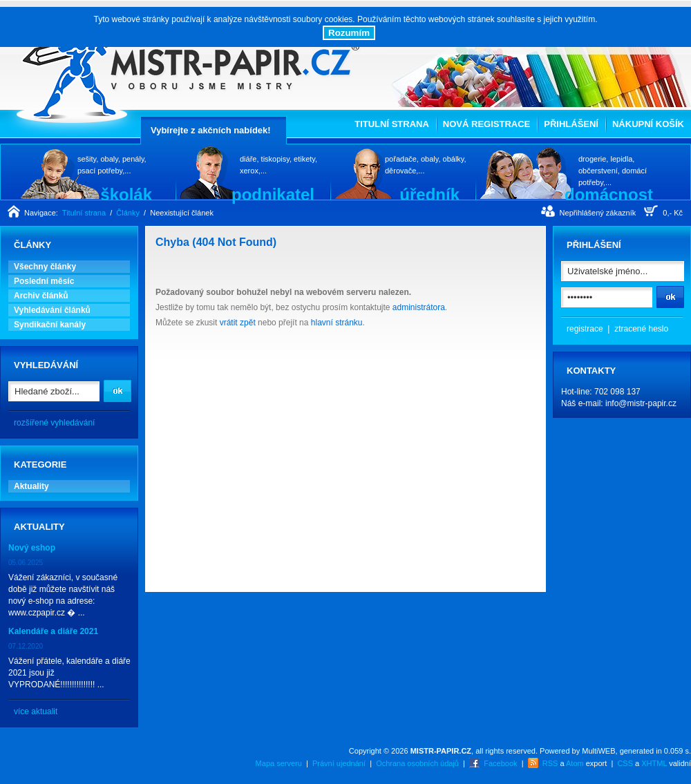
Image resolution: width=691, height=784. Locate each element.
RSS (550, 763)
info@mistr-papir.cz (641, 403)
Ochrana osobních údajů (417, 763)
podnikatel (273, 194)
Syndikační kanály (50, 325)
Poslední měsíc (44, 281)
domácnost (609, 194)
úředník (429, 194)
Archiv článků (41, 296)
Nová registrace (486, 124)
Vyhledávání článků (52, 310)
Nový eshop (32, 548)
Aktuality (31, 486)
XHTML (654, 763)
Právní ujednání (339, 763)
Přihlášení (571, 124)
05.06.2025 (26, 563)
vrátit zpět (238, 323)
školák (126, 194)
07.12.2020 (26, 646)
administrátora (419, 307)
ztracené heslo (641, 329)
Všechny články (45, 267)
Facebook (500, 763)
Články (128, 213)
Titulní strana (392, 124)
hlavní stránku (337, 323)
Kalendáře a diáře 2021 (53, 631)
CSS (625, 763)
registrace (585, 329)
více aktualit (36, 711)
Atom (575, 763)
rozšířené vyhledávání (54, 423)
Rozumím (349, 33)
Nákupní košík (648, 124)
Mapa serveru (279, 763)
